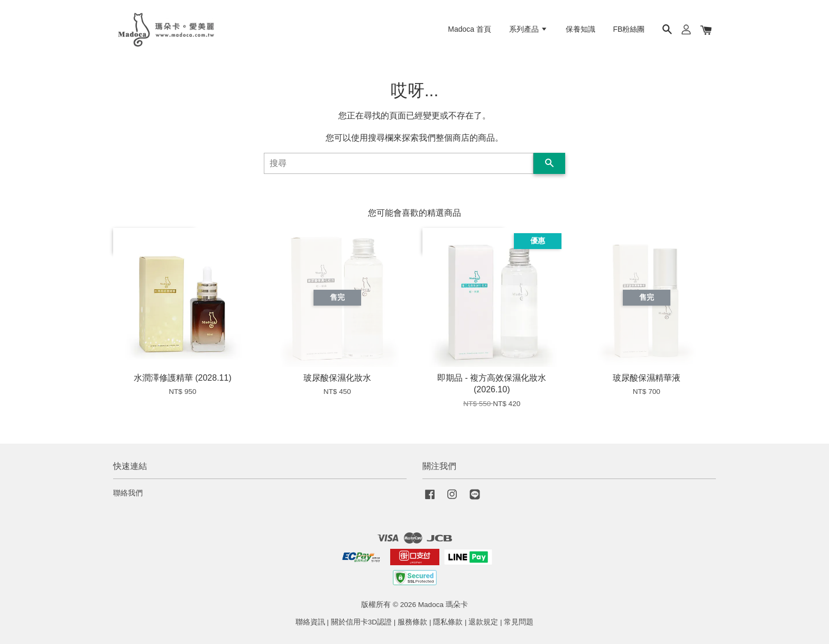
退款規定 (483, 622)
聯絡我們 (128, 493)
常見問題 (519, 622)
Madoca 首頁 (469, 29)
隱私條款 (448, 622)
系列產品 (528, 29)
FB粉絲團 (629, 29)
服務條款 (412, 622)
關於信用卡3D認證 (361, 622)
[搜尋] (399, 163)
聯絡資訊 (310, 622)
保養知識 (581, 29)
